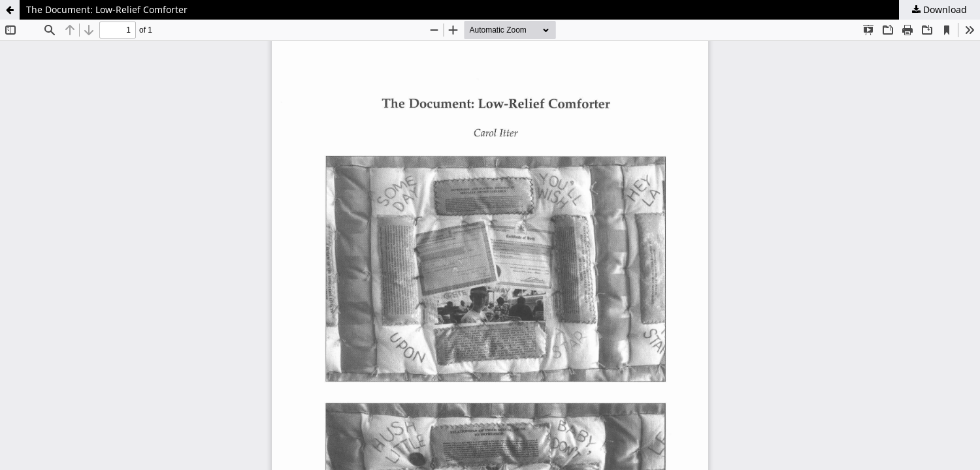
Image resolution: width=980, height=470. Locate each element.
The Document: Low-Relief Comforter (107, 9)
